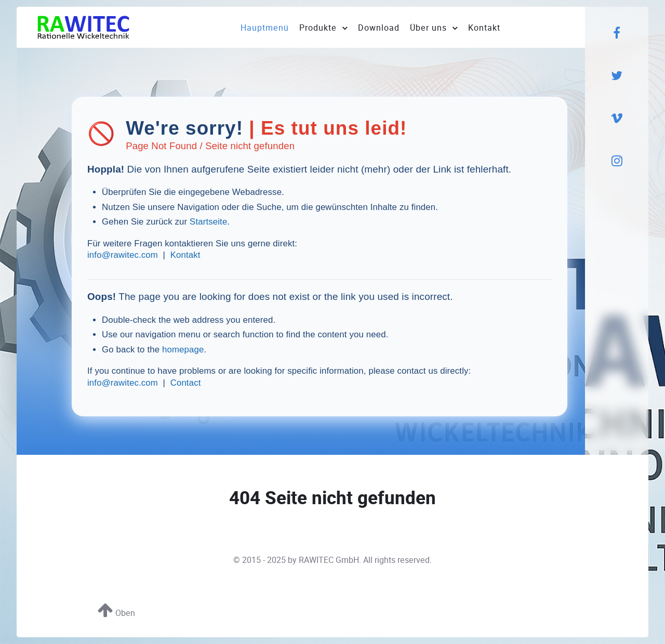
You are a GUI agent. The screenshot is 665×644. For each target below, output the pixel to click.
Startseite (208, 222)
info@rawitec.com (123, 255)
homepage (183, 350)
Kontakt (185, 255)
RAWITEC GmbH (329, 560)
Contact (186, 383)
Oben (116, 613)
